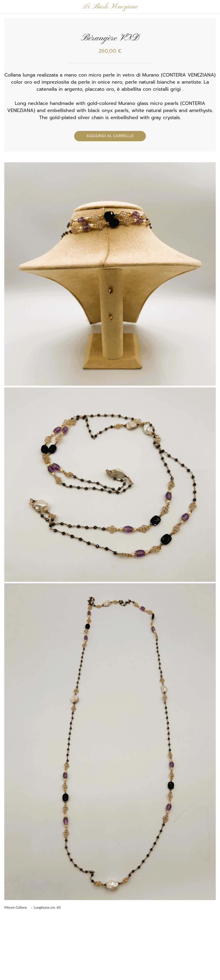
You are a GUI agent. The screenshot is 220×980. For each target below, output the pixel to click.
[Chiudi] (7, 7)
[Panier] (213, 7)
